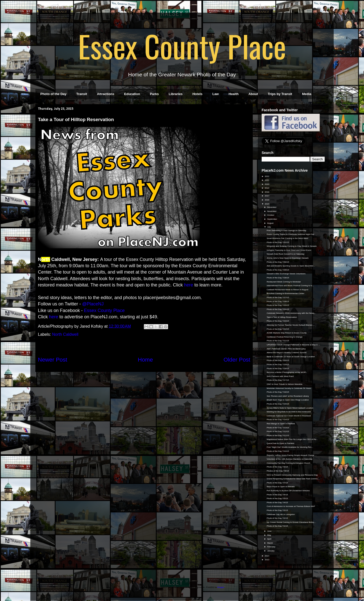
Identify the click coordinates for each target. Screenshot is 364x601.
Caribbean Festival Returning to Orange (285, 337)
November (272, 211)
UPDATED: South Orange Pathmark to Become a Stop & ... (293, 345)
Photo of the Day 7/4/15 (277, 503)
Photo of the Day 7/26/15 (278, 302)
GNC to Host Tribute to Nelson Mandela (285, 384)
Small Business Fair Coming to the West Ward (287, 238)
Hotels (197, 94)
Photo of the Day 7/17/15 (278, 380)
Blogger (221, 587)
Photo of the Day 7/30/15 (278, 262)
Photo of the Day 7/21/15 (278, 341)
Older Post (237, 360)
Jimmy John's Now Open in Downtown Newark (288, 258)
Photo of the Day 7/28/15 (278, 278)
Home (145, 360)
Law (215, 94)
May (269, 535)
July (269, 227)
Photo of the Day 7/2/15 (277, 518)
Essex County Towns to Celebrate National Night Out (290, 234)
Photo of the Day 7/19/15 (278, 364)
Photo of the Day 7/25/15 (278, 305)
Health (234, 94)
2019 (267, 188)
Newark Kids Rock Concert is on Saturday (286, 254)
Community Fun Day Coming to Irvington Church (289, 463)
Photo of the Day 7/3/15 (277, 510)
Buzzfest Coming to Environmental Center (286, 293)
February (271, 547)
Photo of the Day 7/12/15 (278, 431)
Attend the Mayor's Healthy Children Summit (287, 353)
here (189, 285)
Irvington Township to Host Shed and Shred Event (289, 250)
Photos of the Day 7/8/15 (278, 471)
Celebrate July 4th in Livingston (281, 514)
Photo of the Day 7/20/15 (278, 360)
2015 (267, 204)
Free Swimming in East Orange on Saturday (287, 230)
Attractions (106, 94)
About (253, 94)
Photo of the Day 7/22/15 (278, 329)
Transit (82, 94)
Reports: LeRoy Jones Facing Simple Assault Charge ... (292, 455)
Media (307, 94)
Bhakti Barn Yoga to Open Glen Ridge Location (288, 400)
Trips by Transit (280, 94)
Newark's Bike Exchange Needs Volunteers (286, 274)
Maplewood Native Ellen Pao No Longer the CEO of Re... (292, 439)
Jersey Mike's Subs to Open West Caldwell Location (290, 408)
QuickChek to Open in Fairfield (280, 443)
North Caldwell (65, 334)
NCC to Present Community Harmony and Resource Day (292, 475)
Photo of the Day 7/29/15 (278, 270)
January (271, 551)
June (270, 531)
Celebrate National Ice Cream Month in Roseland (289, 416)
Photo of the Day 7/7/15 (277, 483)
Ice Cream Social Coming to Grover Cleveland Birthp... (291, 522)
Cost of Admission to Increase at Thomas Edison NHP (291, 506)
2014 (267, 556)
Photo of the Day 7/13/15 (278, 428)
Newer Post (53, 360)
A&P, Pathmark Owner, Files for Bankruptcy (286, 349)
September (272, 219)
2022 (267, 176)
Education (132, 94)
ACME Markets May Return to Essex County (287, 333)
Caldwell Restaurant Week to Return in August (287, 290)
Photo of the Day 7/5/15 (277, 498)
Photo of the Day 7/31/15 (278, 242)
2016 (267, 200)
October (271, 215)
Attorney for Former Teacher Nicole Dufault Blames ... (291, 325)
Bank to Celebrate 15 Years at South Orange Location (291, 357)
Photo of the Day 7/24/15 (278, 309)
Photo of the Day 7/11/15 (278, 436)
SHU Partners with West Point (280, 376)
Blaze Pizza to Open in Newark (281, 487)
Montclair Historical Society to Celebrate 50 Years (289, 388)
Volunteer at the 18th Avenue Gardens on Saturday (290, 459)
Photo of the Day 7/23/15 (278, 321)
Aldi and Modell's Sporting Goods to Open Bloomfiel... (291, 266)
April (269, 539)
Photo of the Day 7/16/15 (278, 392)
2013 (267, 560)
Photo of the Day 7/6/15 (277, 495)
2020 (267, 184)
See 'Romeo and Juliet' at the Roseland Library (288, 396)
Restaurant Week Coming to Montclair (284, 282)
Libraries (176, 94)
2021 (267, 180)
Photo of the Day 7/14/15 (278, 420)
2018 (267, 192)
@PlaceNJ (93, 304)
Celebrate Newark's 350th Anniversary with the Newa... (291, 313)
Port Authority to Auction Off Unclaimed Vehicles (288, 491)
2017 (267, 196)
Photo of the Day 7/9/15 (277, 467)
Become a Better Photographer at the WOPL (287, 372)
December (272, 207)
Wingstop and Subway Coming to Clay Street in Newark (292, 246)
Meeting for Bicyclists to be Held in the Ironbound (289, 412)
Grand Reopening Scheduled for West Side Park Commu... (293, 479)
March (270, 543)
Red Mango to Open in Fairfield (281, 424)
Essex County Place (182, 46)
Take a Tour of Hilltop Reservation (282, 317)
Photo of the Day (53, 94)
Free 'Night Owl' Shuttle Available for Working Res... (290, 447)
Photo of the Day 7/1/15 (277, 526)
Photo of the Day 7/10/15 (278, 451)
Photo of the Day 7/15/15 (278, 404)
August (271, 223)
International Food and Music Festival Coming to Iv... (290, 286)
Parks (154, 94)
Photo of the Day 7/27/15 (278, 297)
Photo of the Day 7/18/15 (278, 369)
